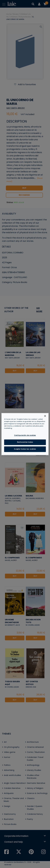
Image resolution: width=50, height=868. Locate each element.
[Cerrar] (45, 416)
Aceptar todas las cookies (25, 449)
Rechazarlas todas (25, 442)
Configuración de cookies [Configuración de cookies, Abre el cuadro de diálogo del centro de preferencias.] (25, 435)
